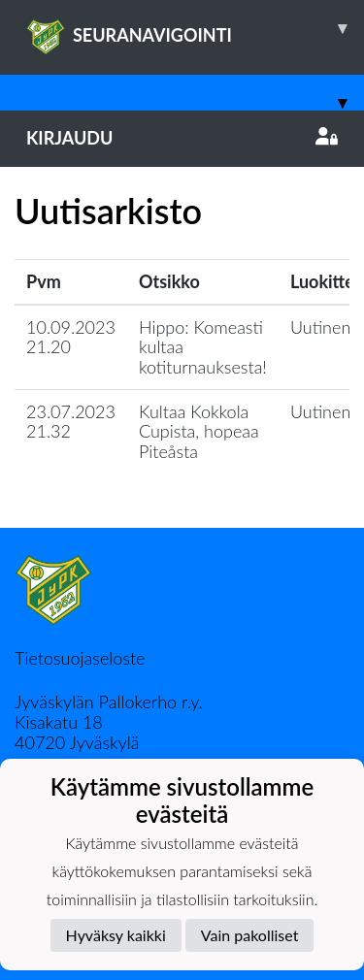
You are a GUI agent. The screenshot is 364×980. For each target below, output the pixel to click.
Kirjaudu (182, 138)
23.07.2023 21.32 (71, 422)
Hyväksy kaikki (116, 935)
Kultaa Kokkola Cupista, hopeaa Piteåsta (199, 431)
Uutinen (320, 327)
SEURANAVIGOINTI (195, 28)
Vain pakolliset (250, 935)
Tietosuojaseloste (80, 658)
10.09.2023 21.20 (71, 337)
